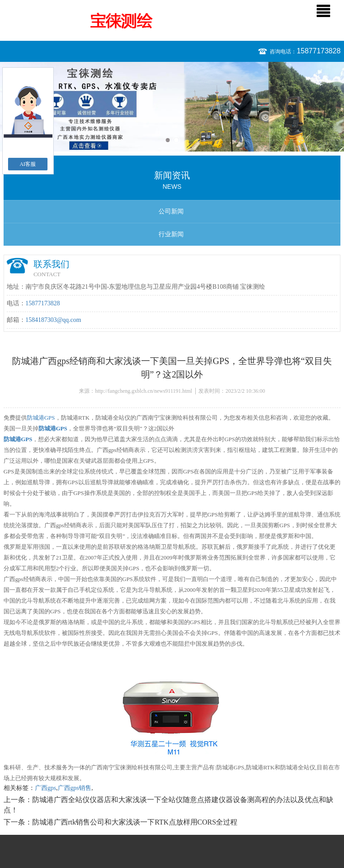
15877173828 (318, 51)
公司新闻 (171, 211)
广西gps (45, 788)
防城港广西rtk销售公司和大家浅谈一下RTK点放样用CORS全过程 (135, 822)
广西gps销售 (75, 788)
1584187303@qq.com (54, 320)
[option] (172, 107)
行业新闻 (171, 234)
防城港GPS (41, 418)
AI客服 (28, 164)
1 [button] (168, 140)
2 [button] (176, 140)
